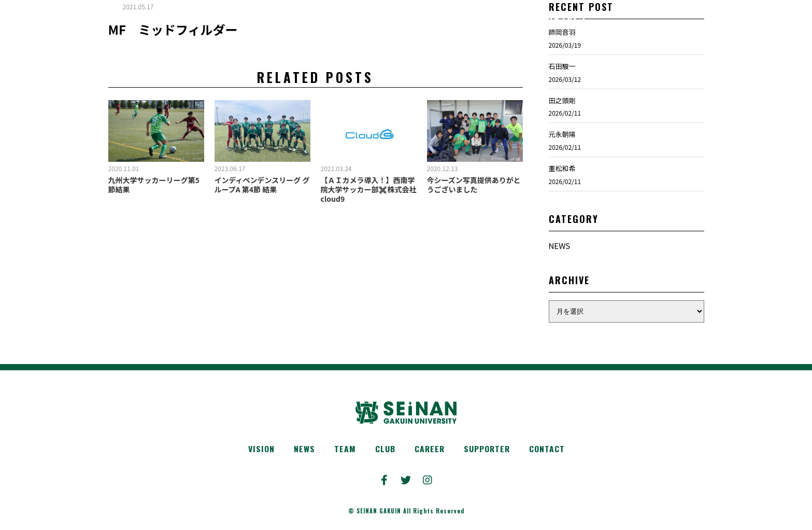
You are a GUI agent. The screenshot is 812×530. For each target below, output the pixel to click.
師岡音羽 (562, 44)
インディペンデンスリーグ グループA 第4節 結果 (262, 197)
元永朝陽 (562, 147)
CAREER (429, 450)
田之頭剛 (562, 112)
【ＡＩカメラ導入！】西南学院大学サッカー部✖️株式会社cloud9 (369, 202)
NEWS (560, 258)
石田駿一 (562, 79)
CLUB (383, 450)
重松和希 (562, 181)
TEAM (342, 450)
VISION (257, 450)
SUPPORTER (488, 450)
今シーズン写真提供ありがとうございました (474, 197)
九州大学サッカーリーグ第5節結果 (154, 197)
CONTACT (551, 450)
